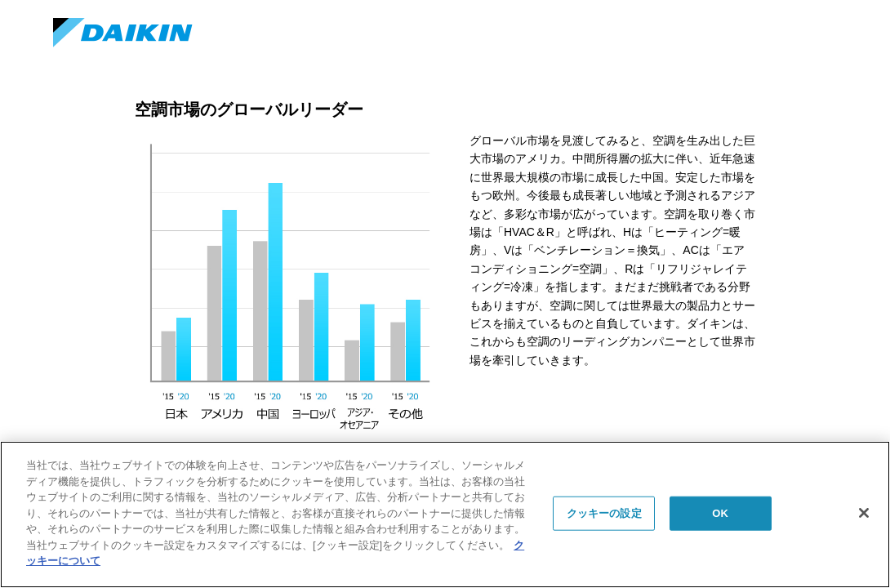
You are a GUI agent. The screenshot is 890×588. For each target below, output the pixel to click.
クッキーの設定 (604, 513)
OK (720, 513)
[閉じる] (864, 513)
